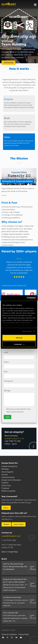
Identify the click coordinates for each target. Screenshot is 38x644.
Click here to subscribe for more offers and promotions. (18, 410)
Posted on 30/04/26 (33, 568)
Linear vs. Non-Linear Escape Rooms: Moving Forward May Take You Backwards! (15, 567)
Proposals (5, 488)
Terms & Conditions (9, 634)
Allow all (19, 338)
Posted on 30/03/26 (33, 585)
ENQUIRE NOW (8, 63)
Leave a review (19, 524)
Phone (6, 362)
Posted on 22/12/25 (33, 601)
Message (7, 391)
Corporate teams (8, 477)
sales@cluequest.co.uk (14, 438)
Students (5, 483)
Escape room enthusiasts (11, 480)
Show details (27, 331)
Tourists (5, 475)
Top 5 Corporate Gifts (11, 613)
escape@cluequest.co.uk (11, 536)
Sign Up (6, 508)
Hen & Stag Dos (7, 472)
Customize (19, 344)
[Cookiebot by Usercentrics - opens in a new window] (27, 298)
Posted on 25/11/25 (33, 617)
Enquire (8, 99)
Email (6, 352)
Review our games (8, 491)
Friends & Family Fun (9, 466)
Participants (8, 381)
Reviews (6, 524)
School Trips (6, 485)
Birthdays (5, 469)
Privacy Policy (24, 634)
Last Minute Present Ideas (12, 597)
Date (6, 372)
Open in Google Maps (10, 552)
